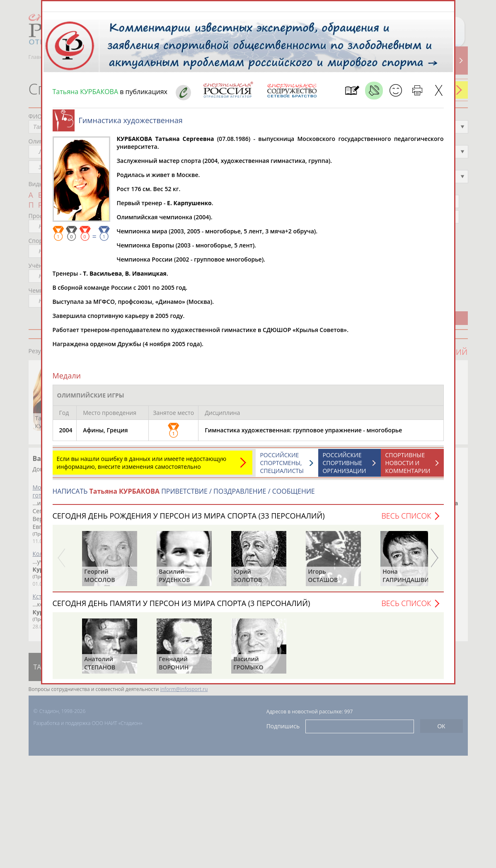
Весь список (406, 520)
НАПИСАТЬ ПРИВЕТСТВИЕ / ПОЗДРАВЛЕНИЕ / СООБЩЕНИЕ (184, 495)
